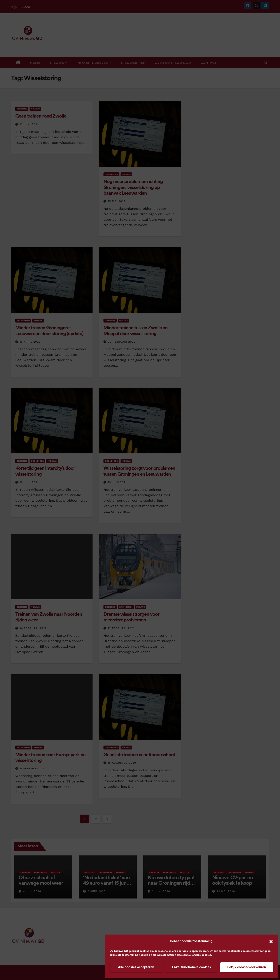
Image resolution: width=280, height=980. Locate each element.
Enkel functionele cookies (191, 967)
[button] (271, 941)
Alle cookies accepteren (136, 967)
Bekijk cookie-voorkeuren (247, 967)
